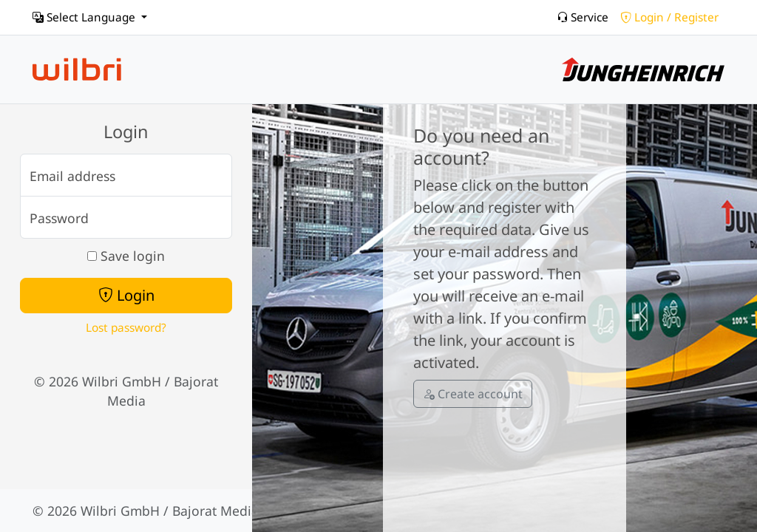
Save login (126, 256)
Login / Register (669, 17)
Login (126, 295)
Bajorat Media (215, 511)
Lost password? (126, 328)
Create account (473, 394)
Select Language (85, 17)
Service (583, 17)
